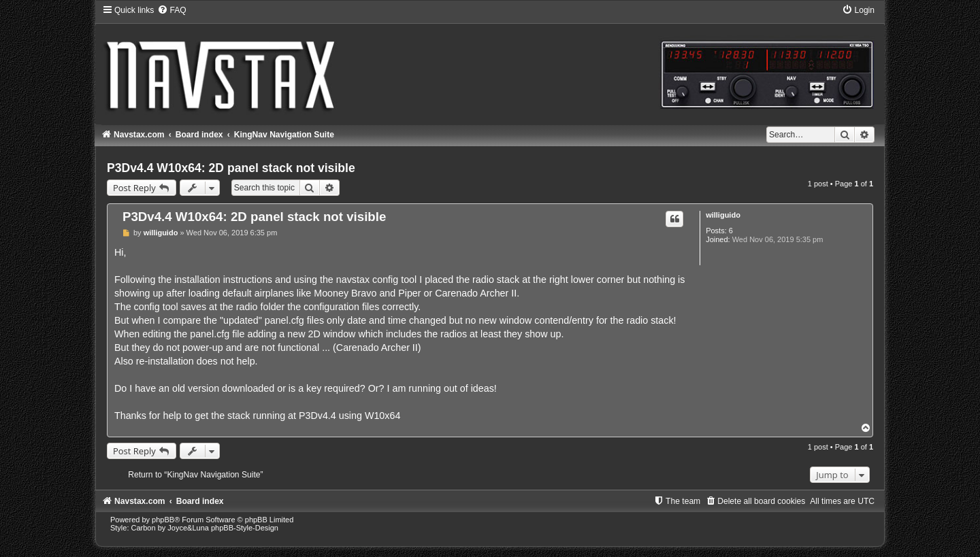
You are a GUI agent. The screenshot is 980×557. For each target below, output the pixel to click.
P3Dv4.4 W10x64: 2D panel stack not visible (231, 168)
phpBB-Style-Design (245, 528)
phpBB (163, 520)
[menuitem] (171, 10)
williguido (723, 215)
